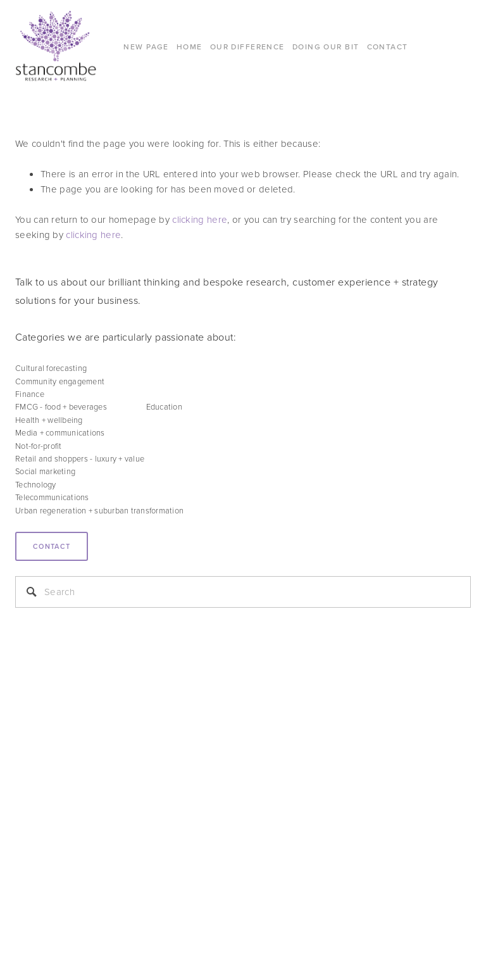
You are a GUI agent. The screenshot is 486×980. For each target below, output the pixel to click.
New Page (146, 47)
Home (190, 47)
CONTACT (388, 47)
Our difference (247, 47)
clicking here (200, 219)
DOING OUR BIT (326, 47)
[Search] (243, 592)
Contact (52, 546)
